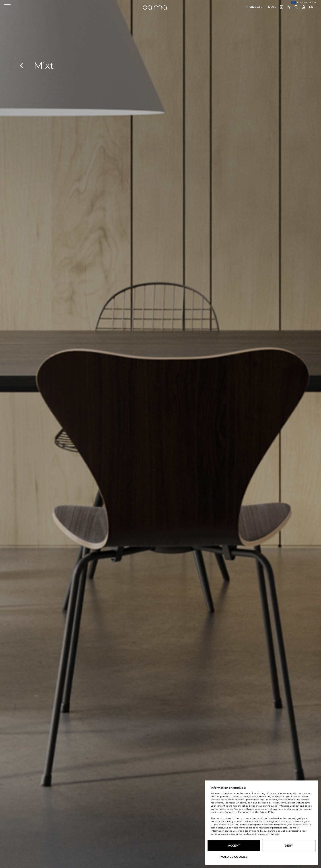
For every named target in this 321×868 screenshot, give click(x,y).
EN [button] (311, 7)
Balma (155, 7)
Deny (289, 846)
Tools (271, 7)
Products (254, 7)
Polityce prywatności (268, 834)
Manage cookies (234, 857)
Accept (234, 846)
